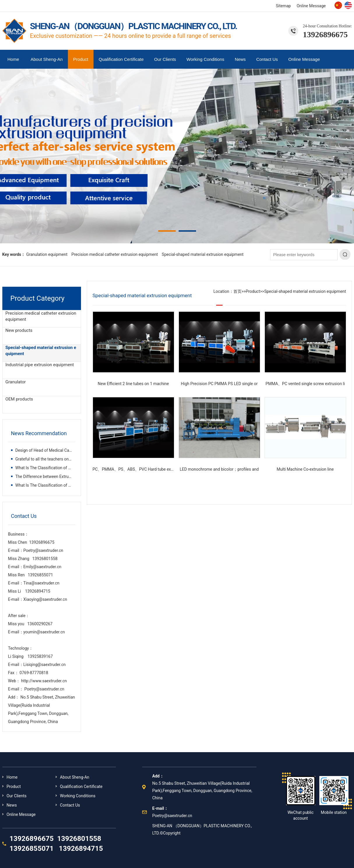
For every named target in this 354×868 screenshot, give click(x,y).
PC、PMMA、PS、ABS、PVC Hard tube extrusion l (139, 469)
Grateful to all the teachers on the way (50, 459)
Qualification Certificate (121, 59)
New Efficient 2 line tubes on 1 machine (133, 384)
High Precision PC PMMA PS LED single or (219, 384)
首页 (237, 291)
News (240, 59)
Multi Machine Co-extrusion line (305, 469)
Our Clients (165, 59)
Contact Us (267, 59)
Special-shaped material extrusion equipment (203, 254)
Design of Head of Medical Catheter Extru (53, 450)
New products (19, 330)
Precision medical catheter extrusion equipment (115, 254)
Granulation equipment (47, 254)
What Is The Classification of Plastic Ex (51, 468)
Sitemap (283, 6)
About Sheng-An (47, 59)
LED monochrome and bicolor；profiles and (219, 469)
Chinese (338, 5)
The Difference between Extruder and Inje (53, 476)
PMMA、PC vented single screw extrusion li (305, 384)
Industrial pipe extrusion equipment (40, 365)
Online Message (311, 6)
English (348, 5)
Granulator (16, 382)
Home (13, 59)
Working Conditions (205, 59)
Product (81, 59)
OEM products (19, 399)
